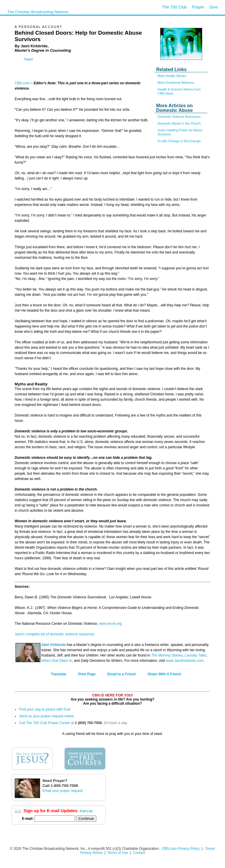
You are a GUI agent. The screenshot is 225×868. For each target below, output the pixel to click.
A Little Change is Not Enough (179, 141)
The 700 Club (174, 7)
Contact (139, 853)
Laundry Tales (196, 655)
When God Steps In (57, 661)
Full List (86, 811)
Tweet (28, 59)
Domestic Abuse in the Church (179, 123)
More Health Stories (172, 76)
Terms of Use (118, 853)
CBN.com (22, 83)
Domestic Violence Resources (179, 117)
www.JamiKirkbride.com (185, 661)
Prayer (198, 7)
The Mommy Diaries (167, 655)
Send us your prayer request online (46, 716)
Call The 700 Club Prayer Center (45, 723)
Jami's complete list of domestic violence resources (54, 634)
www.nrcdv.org (110, 624)
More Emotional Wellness (176, 83)
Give (213, 7)
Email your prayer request (63, 791)
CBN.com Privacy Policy (181, 849)
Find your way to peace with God (45, 709)
